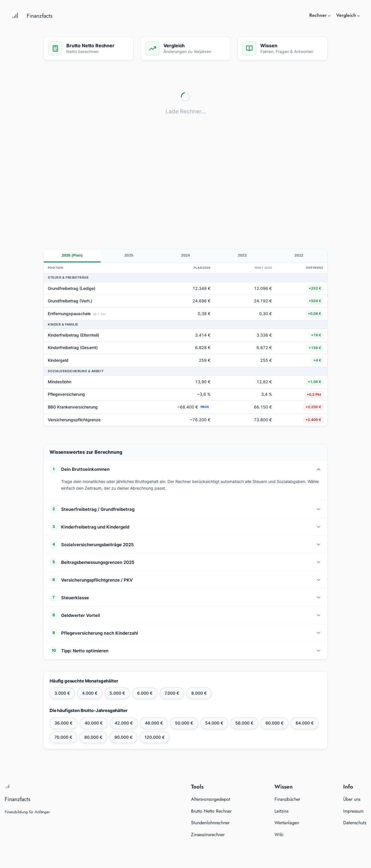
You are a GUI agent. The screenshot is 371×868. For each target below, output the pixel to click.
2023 (242, 255)
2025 (129, 255)
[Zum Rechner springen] (89, 48)
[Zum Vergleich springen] (186, 48)
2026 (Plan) (72, 255)
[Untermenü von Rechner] (329, 16)
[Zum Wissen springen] (282, 48)
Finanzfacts (40, 16)
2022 (299, 255)
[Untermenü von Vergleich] (359, 16)
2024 (185, 255)
